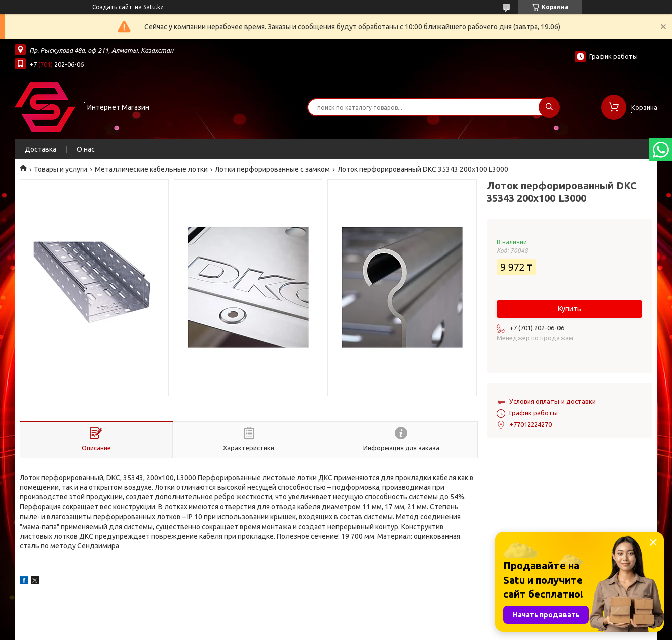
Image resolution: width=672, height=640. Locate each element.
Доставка (40, 149)
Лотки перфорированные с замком (272, 169)
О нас (86, 149)
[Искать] (549, 107)
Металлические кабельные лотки (151, 169)
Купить (570, 309)
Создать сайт (112, 7)
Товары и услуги (61, 169)
